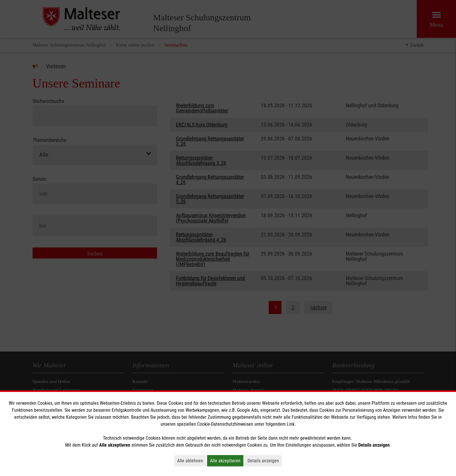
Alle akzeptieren (227, 461)
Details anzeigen (265, 461)
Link (291, 424)
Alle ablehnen (192, 461)
